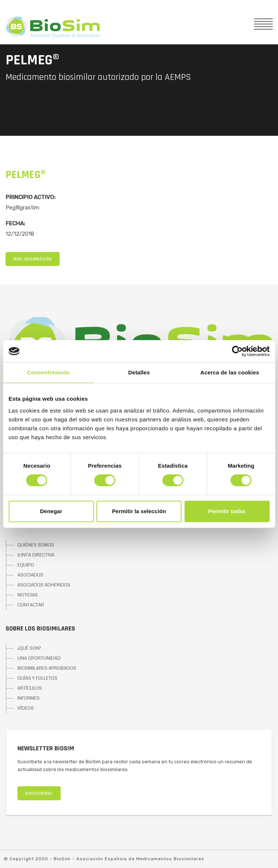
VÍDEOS (26, 708)
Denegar (51, 511)
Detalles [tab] (139, 372)
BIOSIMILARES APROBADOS (47, 668)
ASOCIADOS (30, 575)
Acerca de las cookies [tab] (230, 372)
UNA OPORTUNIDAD (39, 658)
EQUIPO (26, 565)
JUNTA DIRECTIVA (36, 555)
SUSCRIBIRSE (39, 793)
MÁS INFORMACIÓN (33, 259)
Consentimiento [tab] (48, 372)
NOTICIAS (28, 595)
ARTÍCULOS (30, 688)
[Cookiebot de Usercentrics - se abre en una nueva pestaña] (237, 351)
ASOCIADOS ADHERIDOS (44, 585)
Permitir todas (227, 511)
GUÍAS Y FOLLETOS (37, 678)
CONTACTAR (31, 605)
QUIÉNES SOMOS (36, 545)
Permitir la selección (139, 511)
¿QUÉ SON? (29, 648)
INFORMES (29, 698)
